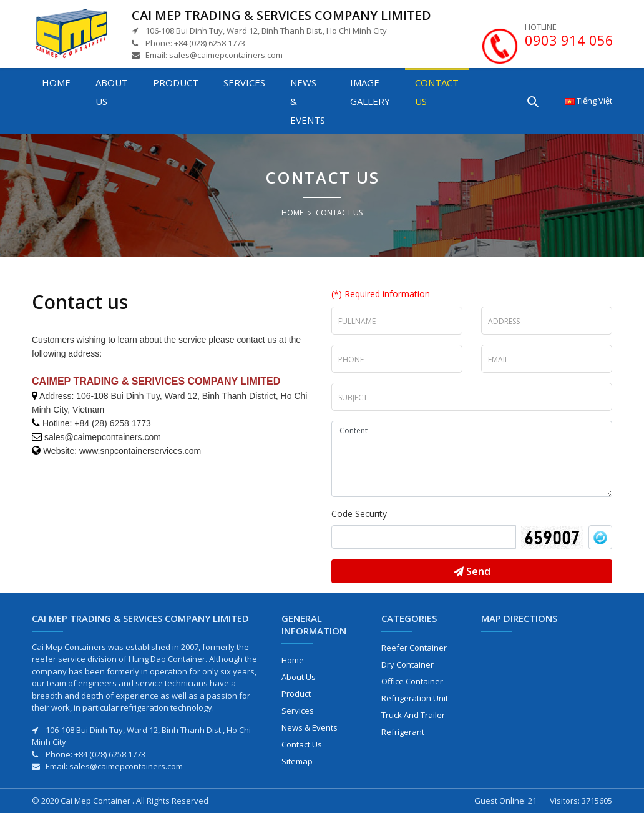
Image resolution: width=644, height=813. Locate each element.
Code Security (359, 514)
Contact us (437, 92)
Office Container (412, 681)
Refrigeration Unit (415, 698)
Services (244, 82)
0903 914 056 (569, 40)
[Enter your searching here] (532, 101)
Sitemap (297, 761)
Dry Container (407, 664)
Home (56, 82)
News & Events (308, 101)
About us (112, 92)
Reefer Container (414, 648)
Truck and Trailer (413, 715)
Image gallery (370, 92)
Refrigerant (403, 732)
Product (176, 82)
